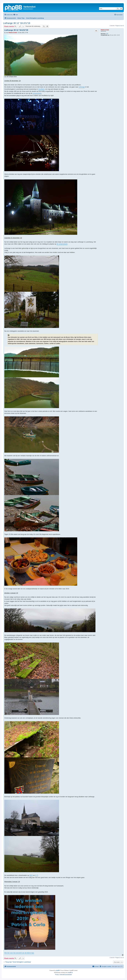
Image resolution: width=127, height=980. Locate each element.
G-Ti (37, 875)
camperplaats (37, 93)
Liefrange (82, 87)
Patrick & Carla (105, 30)
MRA (31, 875)
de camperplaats (62, 244)
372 (107, 34)
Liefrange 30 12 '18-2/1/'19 (17, 23)
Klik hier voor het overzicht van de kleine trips (19, 953)
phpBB (58, 970)
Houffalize (42, 89)
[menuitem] (16, 15)
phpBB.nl (70, 973)
